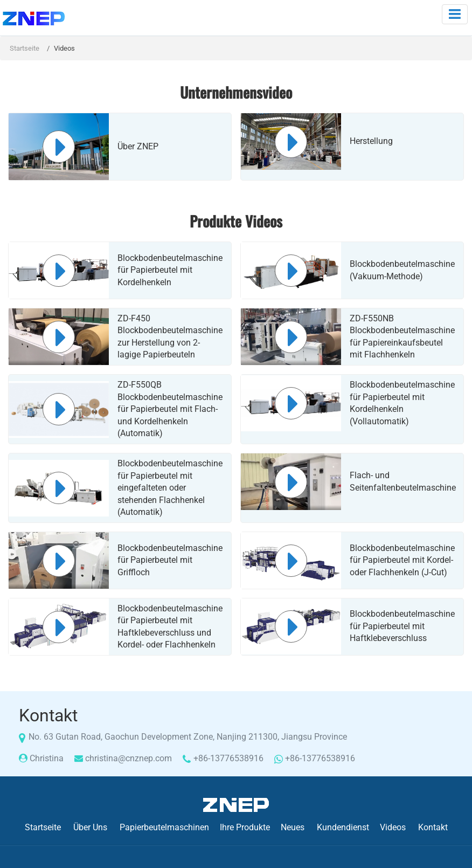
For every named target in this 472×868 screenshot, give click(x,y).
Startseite (25, 48)
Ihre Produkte (245, 827)
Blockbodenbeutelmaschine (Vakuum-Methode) (402, 270)
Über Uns (90, 827)
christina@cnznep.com (129, 758)
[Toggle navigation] (455, 14)
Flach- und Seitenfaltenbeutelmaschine (402, 481)
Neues (293, 827)
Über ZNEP (138, 146)
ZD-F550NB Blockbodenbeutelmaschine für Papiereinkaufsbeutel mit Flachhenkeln (402, 336)
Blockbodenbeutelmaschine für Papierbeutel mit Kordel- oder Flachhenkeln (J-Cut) (402, 560)
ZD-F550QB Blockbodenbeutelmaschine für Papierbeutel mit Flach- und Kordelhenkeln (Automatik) (170, 409)
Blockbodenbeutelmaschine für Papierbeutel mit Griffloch (170, 560)
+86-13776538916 (228, 758)
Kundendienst (343, 827)
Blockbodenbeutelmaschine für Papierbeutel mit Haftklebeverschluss (402, 626)
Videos (393, 827)
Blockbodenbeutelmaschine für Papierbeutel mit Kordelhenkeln (170, 270)
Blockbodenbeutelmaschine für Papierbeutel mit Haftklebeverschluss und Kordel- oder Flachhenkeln (170, 626)
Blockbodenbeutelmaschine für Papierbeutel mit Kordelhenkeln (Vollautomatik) (402, 403)
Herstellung (371, 141)
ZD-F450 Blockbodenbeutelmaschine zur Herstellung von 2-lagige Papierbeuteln (170, 336)
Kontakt (433, 827)
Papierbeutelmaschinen (164, 827)
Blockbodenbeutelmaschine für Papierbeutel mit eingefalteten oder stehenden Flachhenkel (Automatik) (170, 488)
